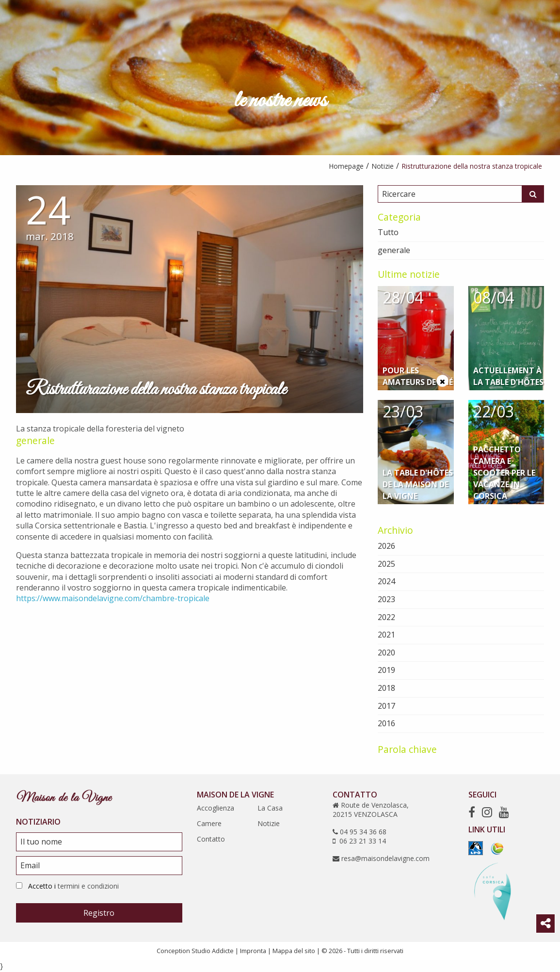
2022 (386, 617)
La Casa (270, 808)
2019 (386, 670)
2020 (386, 653)
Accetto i (73, 886)
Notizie (269, 823)
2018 (386, 688)
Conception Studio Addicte (195, 951)
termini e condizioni (88, 886)
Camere (209, 823)
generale (35, 440)
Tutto (388, 232)
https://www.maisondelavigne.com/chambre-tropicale (113, 598)
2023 (386, 599)
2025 (386, 564)
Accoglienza (216, 808)
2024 (386, 581)
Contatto (211, 839)
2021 (386, 635)
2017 (386, 706)
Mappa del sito (294, 951)
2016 (386, 723)
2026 (386, 546)
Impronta (253, 951)
